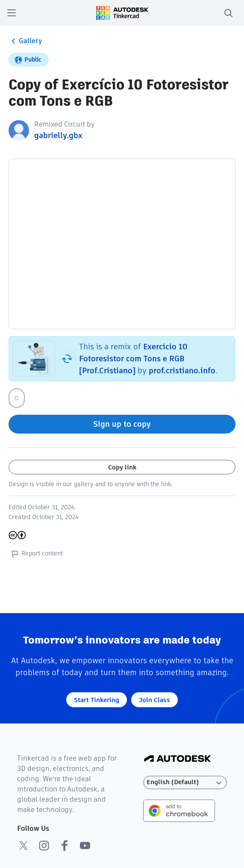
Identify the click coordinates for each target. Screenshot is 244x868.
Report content (36, 554)
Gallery (25, 41)
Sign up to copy (122, 424)
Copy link (122, 467)
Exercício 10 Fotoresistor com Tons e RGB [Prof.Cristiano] (133, 359)
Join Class (154, 700)
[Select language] (185, 782)
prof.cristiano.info (182, 371)
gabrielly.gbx (58, 135)
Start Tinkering (97, 700)
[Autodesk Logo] (178, 759)
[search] (228, 13)
